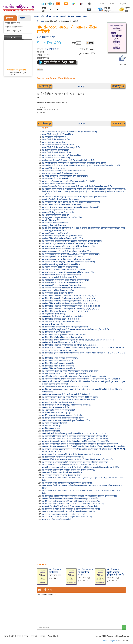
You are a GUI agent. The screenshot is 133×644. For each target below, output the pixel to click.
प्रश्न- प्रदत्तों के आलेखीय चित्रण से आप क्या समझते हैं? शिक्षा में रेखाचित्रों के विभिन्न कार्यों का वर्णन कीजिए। (77, 186)
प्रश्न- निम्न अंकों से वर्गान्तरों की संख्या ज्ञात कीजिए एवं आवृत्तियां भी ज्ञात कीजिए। (69, 160)
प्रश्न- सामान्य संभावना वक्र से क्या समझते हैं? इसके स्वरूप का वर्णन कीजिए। (67, 517)
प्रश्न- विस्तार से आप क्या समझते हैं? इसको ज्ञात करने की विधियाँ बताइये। (66, 394)
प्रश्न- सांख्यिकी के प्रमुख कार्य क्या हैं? (54, 137)
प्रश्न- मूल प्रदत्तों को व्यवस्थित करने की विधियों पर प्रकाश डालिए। (63, 171)
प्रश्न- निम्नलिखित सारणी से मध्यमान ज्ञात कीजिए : (58, 363)
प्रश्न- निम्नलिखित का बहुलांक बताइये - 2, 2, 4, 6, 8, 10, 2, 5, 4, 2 (65, 311)
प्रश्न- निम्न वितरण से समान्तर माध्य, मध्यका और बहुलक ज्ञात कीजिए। (65, 327)
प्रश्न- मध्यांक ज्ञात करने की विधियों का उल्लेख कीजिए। (60, 277)
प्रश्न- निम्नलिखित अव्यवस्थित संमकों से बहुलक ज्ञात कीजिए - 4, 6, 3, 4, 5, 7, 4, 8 (70, 301)
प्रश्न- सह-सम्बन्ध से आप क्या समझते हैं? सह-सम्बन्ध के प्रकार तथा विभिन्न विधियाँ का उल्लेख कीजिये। (75, 462)
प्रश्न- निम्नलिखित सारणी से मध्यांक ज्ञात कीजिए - (58, 361)
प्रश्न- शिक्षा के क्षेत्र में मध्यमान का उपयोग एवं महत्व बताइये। (61, 249)
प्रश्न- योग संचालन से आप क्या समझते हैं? (56, 179)
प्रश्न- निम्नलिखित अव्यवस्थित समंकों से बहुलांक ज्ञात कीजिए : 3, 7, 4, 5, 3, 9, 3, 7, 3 (71, 309)
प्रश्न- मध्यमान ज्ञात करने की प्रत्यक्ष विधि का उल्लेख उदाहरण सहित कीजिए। (67, 251)
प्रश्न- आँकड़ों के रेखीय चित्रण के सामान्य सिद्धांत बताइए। (60, 199)
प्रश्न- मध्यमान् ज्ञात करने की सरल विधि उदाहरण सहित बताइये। (63, 257)
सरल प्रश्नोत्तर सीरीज (52, 49)
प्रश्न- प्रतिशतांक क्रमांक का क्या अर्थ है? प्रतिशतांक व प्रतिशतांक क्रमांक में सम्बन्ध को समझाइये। (74, 376)
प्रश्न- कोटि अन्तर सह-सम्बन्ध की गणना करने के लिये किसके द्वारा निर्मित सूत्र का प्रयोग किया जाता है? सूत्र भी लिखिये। (81, 467)
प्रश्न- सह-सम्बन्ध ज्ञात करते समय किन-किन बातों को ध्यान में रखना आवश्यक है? (68, 470)
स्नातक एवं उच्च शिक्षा (13, 23)
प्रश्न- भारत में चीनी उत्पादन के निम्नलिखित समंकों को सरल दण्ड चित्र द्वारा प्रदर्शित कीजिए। (72, 241)
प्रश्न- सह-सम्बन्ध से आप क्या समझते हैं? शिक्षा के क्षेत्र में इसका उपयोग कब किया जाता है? (72, 454)
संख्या (74, 43)
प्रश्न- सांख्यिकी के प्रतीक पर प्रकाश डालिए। (56, 158)
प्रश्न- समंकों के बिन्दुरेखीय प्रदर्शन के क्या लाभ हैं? (58, 210)
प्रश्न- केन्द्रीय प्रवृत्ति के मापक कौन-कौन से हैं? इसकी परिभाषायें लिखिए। (66, 280)
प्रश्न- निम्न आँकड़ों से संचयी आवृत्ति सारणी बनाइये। (59, 184)
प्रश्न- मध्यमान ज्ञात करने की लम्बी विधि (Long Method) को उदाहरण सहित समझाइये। (71, 254)
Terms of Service (54, 636)
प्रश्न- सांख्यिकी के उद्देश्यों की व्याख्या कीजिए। (57, 153)
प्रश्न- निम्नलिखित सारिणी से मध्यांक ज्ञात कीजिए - (58, 366)
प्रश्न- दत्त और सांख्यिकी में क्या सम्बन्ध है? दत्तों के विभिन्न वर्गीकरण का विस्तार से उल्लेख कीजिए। (74, 163)
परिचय (49, 16)
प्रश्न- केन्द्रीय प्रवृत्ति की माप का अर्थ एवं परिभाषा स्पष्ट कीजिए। (63, 316)
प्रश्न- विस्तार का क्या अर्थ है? (51, 426)
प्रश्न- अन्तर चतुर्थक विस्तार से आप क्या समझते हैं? (59, 410)
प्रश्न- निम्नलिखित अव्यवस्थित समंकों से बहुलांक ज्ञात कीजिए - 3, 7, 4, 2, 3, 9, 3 (69, 345)
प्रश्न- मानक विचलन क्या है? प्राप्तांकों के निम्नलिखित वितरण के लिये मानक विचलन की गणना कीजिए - (76, 441)
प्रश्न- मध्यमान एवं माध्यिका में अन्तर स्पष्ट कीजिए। (58, 290)
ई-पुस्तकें (22, 18)
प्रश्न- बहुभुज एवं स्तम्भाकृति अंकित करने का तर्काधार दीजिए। (62, 218)
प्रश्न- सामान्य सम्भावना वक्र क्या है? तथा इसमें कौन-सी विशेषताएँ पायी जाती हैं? (68, 511)
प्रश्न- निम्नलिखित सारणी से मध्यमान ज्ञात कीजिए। (58, 368)
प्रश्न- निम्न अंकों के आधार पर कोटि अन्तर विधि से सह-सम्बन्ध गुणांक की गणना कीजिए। (71, 509)
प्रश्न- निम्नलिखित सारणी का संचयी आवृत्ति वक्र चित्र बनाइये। (62, 205)
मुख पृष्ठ (37, 16)
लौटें (41, 69)
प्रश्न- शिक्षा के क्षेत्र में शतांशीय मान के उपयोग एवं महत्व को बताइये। (64, 374)
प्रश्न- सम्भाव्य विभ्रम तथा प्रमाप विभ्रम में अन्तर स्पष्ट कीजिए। (62, 472)
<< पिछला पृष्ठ (45, 86)
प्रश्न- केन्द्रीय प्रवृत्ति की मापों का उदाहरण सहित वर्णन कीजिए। (62, 283)
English (123, 4)
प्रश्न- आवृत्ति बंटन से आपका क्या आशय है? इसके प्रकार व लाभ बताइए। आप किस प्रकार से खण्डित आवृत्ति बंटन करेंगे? (82, 166)
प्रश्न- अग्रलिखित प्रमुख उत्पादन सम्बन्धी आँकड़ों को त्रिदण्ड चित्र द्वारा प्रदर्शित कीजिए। (70, 244)
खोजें (43, 16)
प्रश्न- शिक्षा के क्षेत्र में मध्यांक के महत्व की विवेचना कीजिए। (61, 275)
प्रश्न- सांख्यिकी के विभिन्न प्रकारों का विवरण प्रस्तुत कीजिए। (61, 147)
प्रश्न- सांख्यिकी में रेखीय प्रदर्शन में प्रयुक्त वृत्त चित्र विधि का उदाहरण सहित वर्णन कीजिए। (71, 202)
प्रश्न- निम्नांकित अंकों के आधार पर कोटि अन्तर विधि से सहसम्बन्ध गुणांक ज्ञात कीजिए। (71, 501)
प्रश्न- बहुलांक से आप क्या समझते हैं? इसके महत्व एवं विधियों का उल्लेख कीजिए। (69, 262)
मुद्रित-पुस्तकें (9, 18)
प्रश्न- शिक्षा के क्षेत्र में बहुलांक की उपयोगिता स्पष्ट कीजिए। (61, 264)
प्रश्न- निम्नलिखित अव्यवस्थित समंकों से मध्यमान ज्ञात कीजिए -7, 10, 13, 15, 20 (69, 296)
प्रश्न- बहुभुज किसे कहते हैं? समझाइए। (54, 225)
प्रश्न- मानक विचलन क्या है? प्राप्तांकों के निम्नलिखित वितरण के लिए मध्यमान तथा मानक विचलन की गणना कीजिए (80, 444)
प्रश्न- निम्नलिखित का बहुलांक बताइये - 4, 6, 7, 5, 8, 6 (60, 319)
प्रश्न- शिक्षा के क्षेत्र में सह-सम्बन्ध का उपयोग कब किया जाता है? (63, 457)
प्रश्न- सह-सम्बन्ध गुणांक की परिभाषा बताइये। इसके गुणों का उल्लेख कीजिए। (67, 483)
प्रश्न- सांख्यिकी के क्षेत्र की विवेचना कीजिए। (56, 140)
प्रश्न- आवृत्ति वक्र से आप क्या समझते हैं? (55, 215)
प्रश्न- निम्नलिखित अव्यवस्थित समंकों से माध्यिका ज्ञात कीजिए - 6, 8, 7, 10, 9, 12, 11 (71, 306)
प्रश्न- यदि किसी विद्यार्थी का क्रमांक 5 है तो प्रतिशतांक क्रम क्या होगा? (65, 387)
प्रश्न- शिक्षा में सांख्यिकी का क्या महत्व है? (56, 150)
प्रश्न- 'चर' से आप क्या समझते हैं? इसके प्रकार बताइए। (60, 173)
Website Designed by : (111, 641)
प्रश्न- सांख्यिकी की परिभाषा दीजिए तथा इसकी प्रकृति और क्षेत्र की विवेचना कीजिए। (70, 132)
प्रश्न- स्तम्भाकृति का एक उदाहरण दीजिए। (55, 223)
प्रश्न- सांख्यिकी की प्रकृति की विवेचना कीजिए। (57, 134)
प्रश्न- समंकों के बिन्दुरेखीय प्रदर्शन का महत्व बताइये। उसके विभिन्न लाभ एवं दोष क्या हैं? (71, 207)
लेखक (102, 4)
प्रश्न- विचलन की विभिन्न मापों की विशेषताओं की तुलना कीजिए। (63, 418)
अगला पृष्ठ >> (118, 86)
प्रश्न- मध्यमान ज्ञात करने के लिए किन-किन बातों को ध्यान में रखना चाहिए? (66, 259)
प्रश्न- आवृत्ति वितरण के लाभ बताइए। (54, 168)
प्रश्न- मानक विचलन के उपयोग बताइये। (55, 423)
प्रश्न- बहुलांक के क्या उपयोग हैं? (52, 324)
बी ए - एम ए (40, 21)
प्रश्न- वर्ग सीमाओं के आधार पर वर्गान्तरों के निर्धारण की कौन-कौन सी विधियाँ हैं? (69, 181)
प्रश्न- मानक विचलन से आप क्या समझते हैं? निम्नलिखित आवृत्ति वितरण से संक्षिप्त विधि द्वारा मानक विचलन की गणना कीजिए (84, 446)
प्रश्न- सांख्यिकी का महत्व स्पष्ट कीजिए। (54, 142)
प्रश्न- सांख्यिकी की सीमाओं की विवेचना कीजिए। (58, 145)
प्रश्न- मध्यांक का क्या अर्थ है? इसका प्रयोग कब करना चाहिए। (62, 322)
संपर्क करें (63, 16)
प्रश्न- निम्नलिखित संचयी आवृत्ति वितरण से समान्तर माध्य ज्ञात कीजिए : (65, 335)
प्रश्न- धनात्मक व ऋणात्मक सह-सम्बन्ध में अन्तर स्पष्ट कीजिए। (62, 475)
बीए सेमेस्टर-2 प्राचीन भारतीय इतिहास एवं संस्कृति (115, 572)
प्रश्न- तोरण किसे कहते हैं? (50, 220)
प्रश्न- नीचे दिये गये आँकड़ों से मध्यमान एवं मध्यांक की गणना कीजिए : (64, 270)
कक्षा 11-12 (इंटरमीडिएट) (14, 27)
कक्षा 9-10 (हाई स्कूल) (13, 31)
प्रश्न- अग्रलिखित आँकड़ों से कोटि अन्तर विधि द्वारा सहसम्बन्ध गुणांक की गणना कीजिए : (71, 506)
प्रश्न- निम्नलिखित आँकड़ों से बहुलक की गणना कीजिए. (60, 358)
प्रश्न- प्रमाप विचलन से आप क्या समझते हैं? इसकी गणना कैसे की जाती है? (66, 405)
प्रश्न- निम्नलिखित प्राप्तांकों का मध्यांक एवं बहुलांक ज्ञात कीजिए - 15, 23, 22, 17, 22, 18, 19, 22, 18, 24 (78, 340)
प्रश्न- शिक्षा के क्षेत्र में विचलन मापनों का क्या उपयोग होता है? (62, 415)
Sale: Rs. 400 (49, 43)
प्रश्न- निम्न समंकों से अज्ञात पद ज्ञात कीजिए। (56, 332)
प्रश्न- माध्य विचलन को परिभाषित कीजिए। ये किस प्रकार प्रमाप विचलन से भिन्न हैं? (69, 400)
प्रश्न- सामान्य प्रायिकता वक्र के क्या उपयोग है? (57, 519)
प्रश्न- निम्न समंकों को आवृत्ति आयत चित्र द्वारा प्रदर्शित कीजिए (62, 236)
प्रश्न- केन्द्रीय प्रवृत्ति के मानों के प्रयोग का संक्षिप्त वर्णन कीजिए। (62, 285)
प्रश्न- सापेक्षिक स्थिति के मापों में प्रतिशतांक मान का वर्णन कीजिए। (64, 288)
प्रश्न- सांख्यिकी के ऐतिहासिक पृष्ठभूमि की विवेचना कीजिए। (61, 155)
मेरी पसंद (71, 16)
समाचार (55, 16)
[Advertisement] (81, 540)
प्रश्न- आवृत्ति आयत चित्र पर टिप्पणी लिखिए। (56, 233)
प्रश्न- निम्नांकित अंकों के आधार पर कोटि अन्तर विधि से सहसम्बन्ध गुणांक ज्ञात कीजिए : (71, 498)
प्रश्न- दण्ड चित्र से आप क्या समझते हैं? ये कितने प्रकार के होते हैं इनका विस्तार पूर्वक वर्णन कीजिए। (74, 197)
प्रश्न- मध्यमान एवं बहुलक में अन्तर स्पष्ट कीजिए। (58, 293)
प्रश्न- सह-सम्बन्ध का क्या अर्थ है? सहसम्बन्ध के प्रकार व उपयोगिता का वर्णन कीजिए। (70, 465)
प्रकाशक (112, 4)
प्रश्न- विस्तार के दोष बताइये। (51, 431)
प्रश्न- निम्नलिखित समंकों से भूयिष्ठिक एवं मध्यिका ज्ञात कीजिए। (63, 337)
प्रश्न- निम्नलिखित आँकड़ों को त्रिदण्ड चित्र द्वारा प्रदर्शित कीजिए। (63, 238)
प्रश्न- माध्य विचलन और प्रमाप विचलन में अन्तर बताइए (60, 402)
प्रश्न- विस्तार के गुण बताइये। (51, 428)
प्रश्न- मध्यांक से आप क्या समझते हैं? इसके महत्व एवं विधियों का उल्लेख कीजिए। (68, 272)
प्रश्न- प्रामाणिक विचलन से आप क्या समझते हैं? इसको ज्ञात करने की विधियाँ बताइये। (70, 397)
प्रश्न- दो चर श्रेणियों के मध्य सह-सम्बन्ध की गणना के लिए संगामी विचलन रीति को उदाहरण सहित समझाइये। (77, 459)
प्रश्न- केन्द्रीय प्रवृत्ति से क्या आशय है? (54, 314)
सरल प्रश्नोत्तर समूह (46, 37)
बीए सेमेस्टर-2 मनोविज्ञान (55, 571)
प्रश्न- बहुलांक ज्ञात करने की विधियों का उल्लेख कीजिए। (60, 267)
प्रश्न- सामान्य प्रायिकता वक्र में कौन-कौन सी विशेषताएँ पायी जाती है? (65, 514)
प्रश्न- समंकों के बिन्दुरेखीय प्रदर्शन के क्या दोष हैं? (58, 212)
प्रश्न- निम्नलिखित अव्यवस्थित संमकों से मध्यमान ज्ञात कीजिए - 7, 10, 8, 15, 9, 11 (70, 298)
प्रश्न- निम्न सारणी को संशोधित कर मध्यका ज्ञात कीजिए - (61, 342)
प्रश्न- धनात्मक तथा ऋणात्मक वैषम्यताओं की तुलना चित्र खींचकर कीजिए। (66, 420)
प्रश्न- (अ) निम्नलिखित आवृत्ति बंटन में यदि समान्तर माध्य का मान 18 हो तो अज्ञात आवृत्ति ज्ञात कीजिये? (76, 329)
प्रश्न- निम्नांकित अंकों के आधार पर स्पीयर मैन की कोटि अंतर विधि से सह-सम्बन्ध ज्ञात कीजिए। (73, 504)
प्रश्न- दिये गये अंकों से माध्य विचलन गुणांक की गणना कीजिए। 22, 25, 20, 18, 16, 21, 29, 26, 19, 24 (77, 433)
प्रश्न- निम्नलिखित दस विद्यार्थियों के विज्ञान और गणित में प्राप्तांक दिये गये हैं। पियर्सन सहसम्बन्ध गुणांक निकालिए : (79, 496)
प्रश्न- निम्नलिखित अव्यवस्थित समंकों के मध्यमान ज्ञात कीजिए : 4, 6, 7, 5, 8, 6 (68, 303)
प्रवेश (85, 16)
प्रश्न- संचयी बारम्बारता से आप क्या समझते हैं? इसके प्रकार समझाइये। (65, 176)
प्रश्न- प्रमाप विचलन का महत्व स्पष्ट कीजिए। (56, 407)
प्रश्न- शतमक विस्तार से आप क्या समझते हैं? (56, 413)
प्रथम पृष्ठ (81, 86)
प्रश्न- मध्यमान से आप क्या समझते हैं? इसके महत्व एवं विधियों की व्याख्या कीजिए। (69, 246)
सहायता (79, 16)
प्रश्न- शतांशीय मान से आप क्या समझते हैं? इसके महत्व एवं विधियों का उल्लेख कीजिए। (70, 371)
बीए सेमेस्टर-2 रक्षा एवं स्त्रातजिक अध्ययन (86, 572)
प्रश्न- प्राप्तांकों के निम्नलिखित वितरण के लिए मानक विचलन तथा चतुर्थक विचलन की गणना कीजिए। (75, 436)
